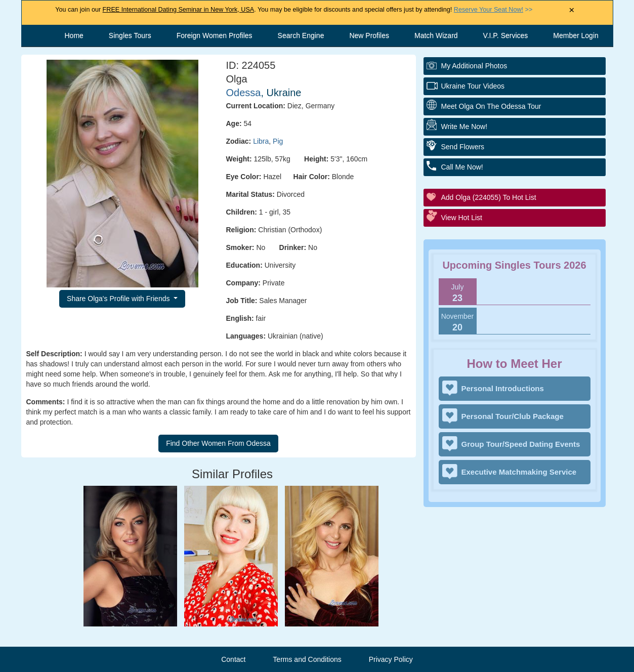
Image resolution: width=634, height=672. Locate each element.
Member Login (576, 35)
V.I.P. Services (506, 35)
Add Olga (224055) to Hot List (489, 197)
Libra (261, 141)
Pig (278, 141)
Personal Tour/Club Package (513, 416)
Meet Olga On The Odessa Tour (491, 106)
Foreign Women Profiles (215, 35)
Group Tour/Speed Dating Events (521, 444)
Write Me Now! (464, 127)
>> (493, 10)
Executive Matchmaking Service (519, 472)
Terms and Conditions (307, 659)
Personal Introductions (503, 388)
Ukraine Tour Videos (473, 86)
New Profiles (369, 35)
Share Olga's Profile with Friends (119, 299)
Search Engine (301, 35)
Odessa (244, 93)
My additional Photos (474, 66)
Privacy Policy (391, 659)
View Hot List (462, 218)
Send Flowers (463, 147)
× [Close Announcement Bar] (572, 10)
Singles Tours (130, 35)
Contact (233, 659)
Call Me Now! (462, 167)
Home (74, 35)
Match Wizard (436, 35)
